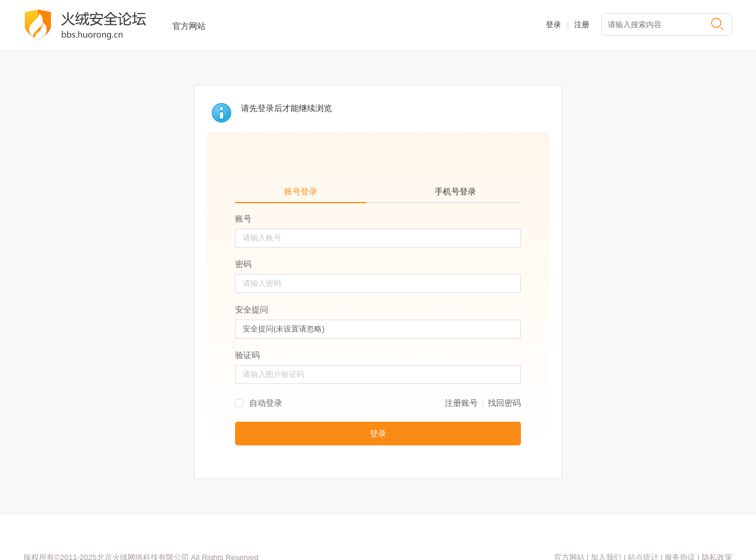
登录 (553, 25)
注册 (582, 25)
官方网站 (189, 26)
